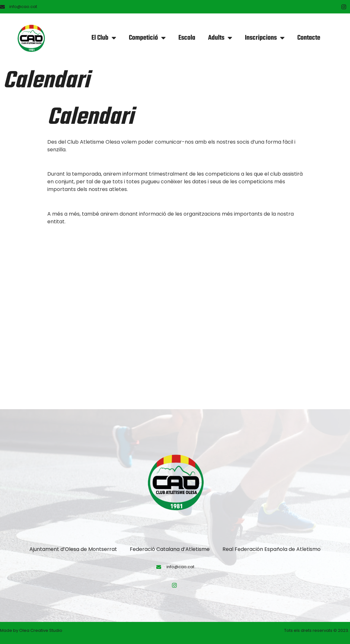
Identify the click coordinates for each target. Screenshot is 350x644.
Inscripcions (265, 38)
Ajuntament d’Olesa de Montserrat (73, 549)
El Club (104, 38)
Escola (187, 38)
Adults (220, 38)
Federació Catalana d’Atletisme (170, 549)
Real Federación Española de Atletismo (272, 549)
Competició (147, 38)
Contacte (309, 38)
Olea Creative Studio (41, 630)
